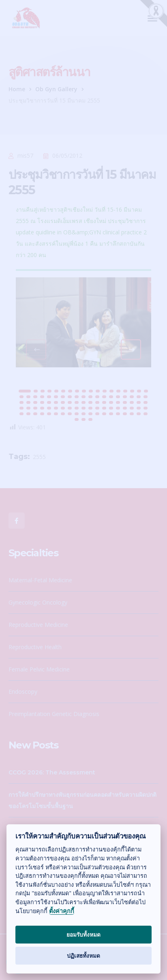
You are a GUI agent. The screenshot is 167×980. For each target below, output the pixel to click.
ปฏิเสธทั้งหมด (83, 955)
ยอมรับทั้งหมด (83, 934)
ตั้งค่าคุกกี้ (62, 911)
